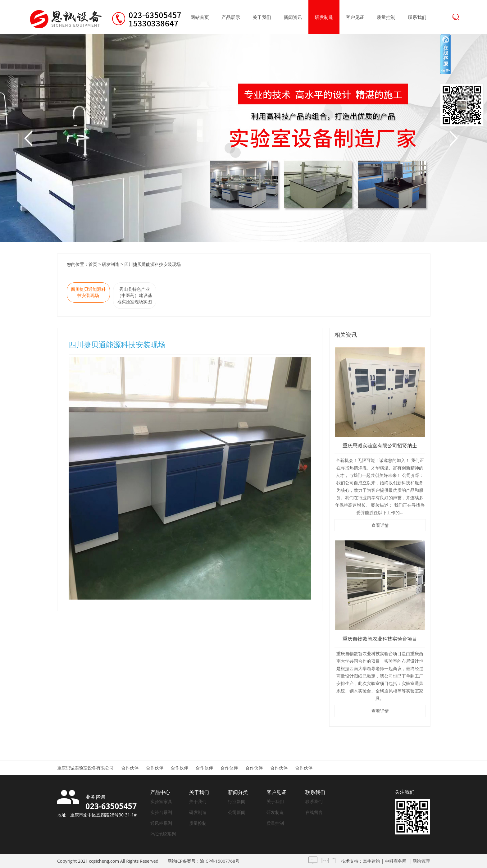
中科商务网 (396, 861)
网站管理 (421, 861)
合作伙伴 (130, 768)
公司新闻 (237, 812)
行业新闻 (237, 801)
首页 (93, 264)
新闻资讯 (293, 17)
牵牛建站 (371, 861)
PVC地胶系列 (163, 834)
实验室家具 (161, 801)
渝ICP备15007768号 (220, 861)
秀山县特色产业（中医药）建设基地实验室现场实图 (134, 295)
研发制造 (324, 17)
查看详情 (380, 525)
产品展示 (231, 17)
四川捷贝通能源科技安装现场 (88, 292)
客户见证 (355, 17)
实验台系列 (161, 812)
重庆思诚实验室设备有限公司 (85, 768)
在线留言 (314, 812)
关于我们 (262, 17)
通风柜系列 (161, 823)
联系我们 (417, 17)
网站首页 (200, 17)
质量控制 (386, 17)
